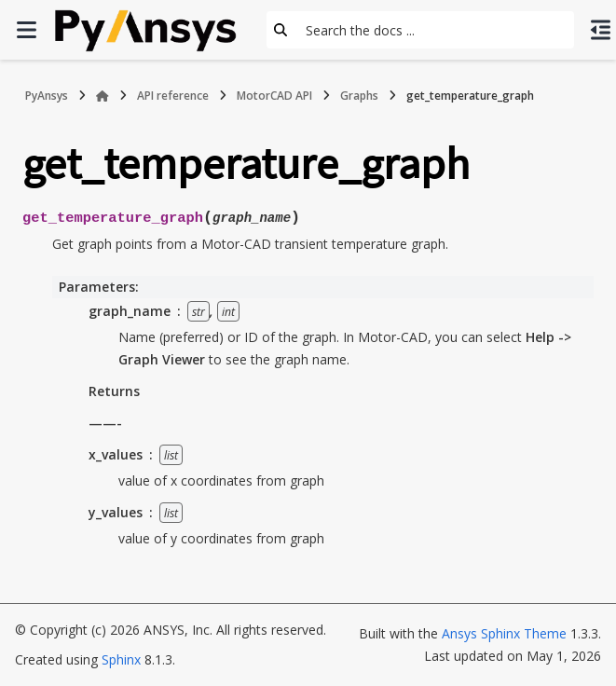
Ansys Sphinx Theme (504, 633)
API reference (173, 96)
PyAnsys (47, 96)
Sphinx (121, 659)
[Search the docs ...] (434, 30)
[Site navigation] (26, 30)
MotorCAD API (274, 96)
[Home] (103, 96)
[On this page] (600, 30)
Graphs (359, 96)
